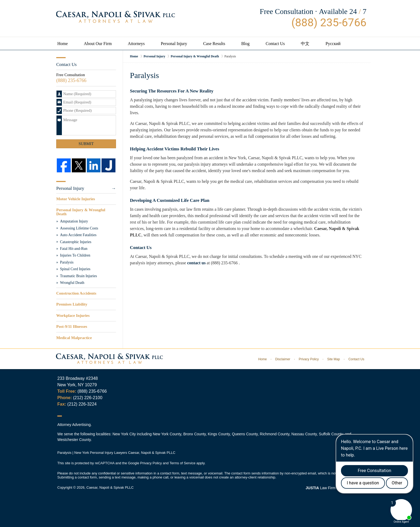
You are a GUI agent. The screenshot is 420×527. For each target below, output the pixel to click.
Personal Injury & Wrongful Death (81, 212)
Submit (86, 144)
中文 (305, 44)
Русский (333, 44)
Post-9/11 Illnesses (72, 326)
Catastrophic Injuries (76, 242)
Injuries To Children (75, 255)
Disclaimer (283, 359)
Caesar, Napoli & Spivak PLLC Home (116, 17)
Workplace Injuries (73, 316)
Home (63, 44)
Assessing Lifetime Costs (79, 228)
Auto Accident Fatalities (78, 235)
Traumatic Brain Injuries (78, 276)
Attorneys (136, 44)
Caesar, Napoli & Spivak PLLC (110, 487)
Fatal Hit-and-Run (74, 249)
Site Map (334, 359)
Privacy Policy (309, 359)
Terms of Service (183, 463)
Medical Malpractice (74, 338)
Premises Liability (72, 304)
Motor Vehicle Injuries (76, 199)
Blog (245, 44)
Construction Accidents (76, 293)
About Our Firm (98, 44)
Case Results (214, 44)
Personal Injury (174, 44)
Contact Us (275, 44)
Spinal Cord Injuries (75, 269)
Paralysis (67, 262)
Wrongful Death (72, 283)
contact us (196, 263)
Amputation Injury (74, 221)
